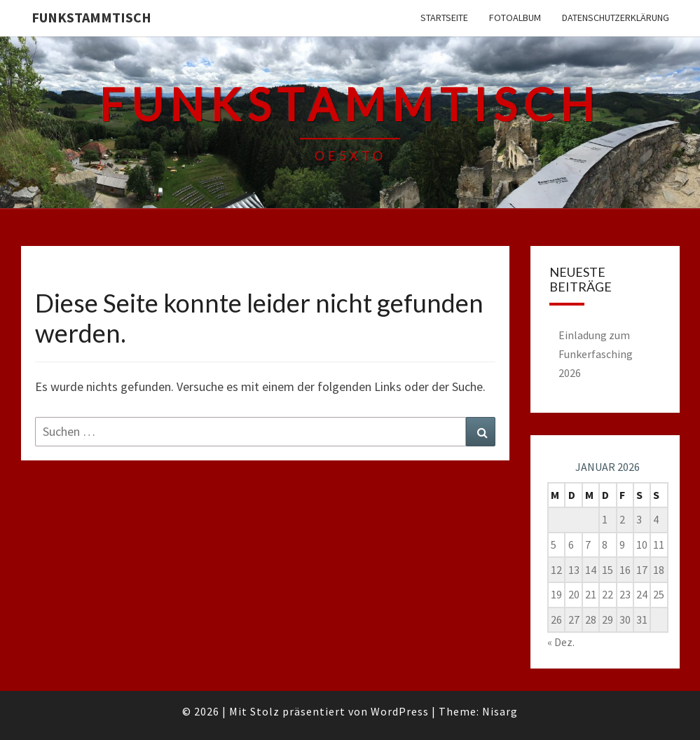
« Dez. (561, 642)
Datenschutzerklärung (616, 18)
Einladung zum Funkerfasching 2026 (596, 354)
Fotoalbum (515, 18)
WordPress (400, 711)
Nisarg (500, 711)
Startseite (444, 18)
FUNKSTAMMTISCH (91, 17)
